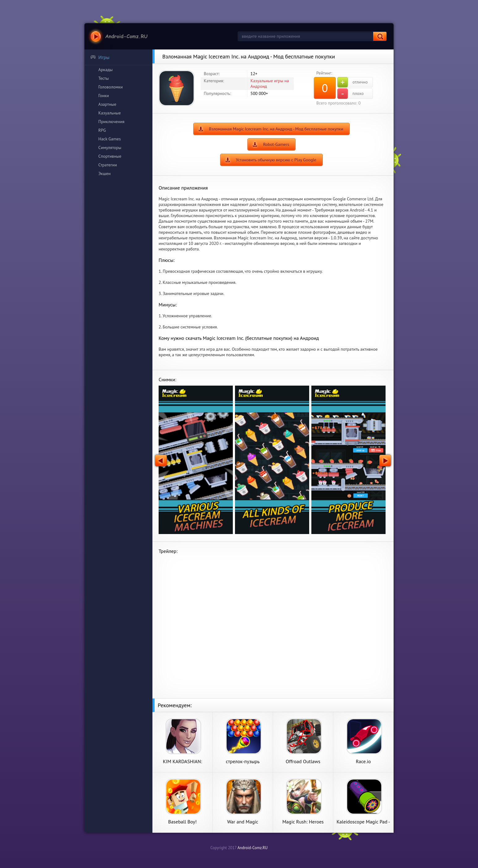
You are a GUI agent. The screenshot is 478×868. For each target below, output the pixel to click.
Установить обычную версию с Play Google (276, 160)
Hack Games (110, 139)
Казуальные (110, 113)
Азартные (107, 104)
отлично (352, 82)
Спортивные (110, 156)
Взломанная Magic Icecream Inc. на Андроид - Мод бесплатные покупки (276, 129)
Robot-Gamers (276, 144)
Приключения (111, 122)
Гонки (104, 96)
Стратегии (108, 165)
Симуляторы (110, 148)
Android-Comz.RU (253, 848)
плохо (350, 94)
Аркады (105, 70)
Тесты (104, 78)
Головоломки (111, 87)
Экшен (105, 173)
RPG (102, 130)
